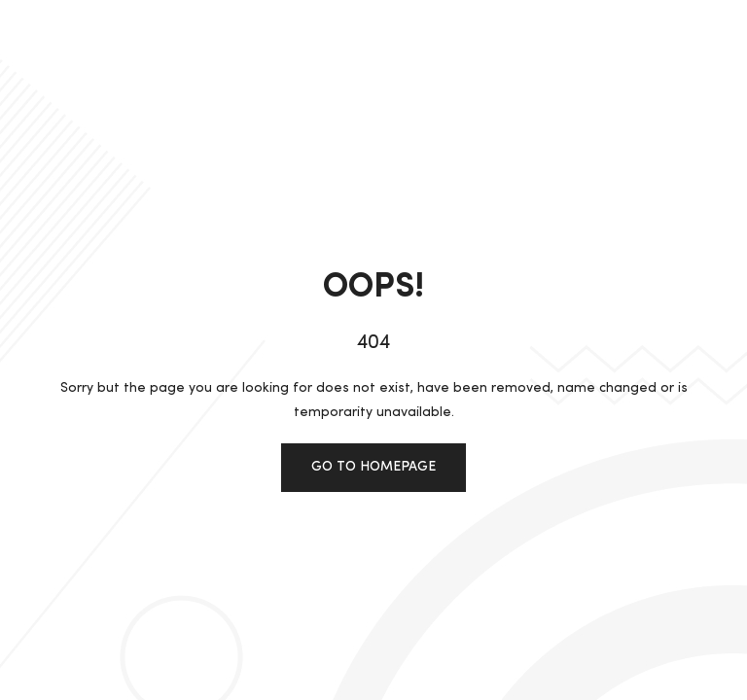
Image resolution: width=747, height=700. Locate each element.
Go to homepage (373, 467)
